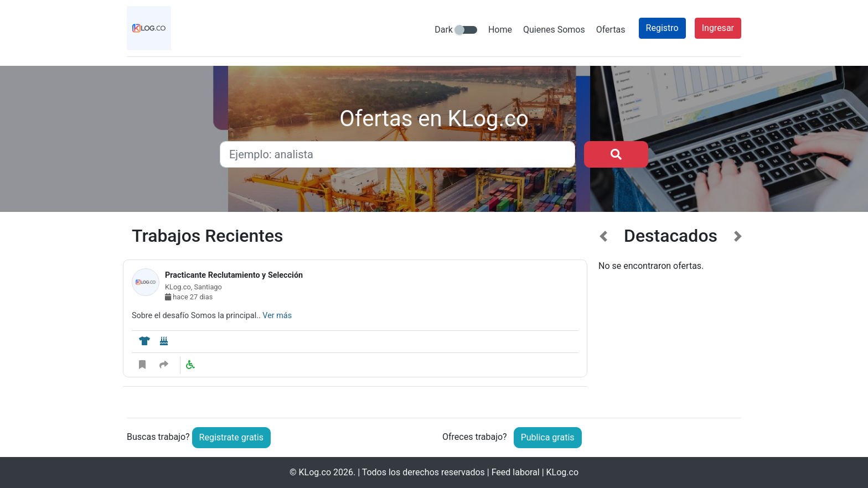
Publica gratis (548, 437)
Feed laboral (516, 472)
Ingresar (718, 28)
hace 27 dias (189, 297)
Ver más (277, 316)
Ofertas (611, 30)
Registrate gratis (231, 437)
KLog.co (315, 472)
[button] (604, 313)
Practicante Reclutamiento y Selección (234, 275)
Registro (662, 28)
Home (500, 30)
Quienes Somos (554, 30)
